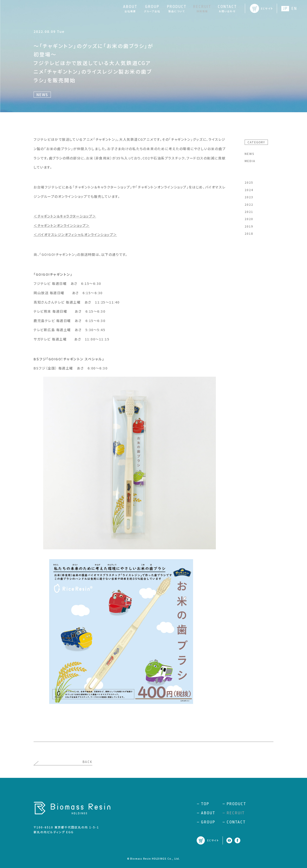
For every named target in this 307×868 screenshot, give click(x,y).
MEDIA (250, 161)
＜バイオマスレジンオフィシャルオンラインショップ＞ (75, 235)
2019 (249, 226)
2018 (249, 233)
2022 (249, 204)
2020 (249, 219)
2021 (249, 212)
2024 (249, 190)
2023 (249, 197)
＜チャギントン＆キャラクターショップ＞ (65, 216)
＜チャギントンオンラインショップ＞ (62, 225)
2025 (249, 182)
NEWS (250, 154)
